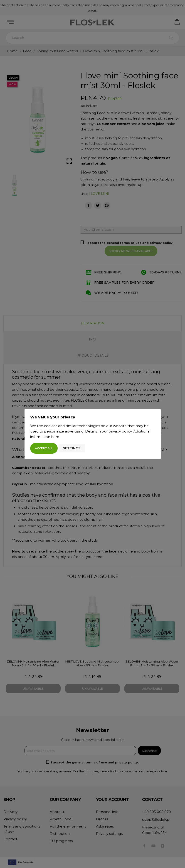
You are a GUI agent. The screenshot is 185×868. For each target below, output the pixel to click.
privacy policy (120, 431)
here (55, 437)
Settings (72, 448)
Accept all (44, 448)
